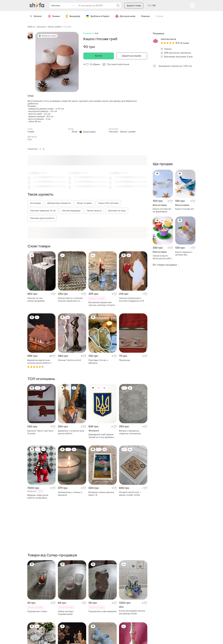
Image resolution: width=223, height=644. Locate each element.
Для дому (41, 27)
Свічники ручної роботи (42, 218)
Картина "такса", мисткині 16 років (40, 432)
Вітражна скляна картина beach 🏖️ (101, 494)
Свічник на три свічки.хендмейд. (36, 300)
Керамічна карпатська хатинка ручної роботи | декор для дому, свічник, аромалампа (40, 362)
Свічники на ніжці (117, 211)
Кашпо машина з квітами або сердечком (184, 253)
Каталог (36, 16)
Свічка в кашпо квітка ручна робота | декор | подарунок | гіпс (163, 257)
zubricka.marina (168, 39)
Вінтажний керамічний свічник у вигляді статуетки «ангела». (102, 304)
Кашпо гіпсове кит (185, 209)
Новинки (145, 16)
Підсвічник (125, 360)
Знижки (54, 16)
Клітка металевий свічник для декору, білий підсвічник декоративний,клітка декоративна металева (132, 612)
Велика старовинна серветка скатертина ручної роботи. (130, 432)
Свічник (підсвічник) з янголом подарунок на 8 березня (131, 300)
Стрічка (159, 16)
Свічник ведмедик (71, 211)
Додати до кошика (132, 56)
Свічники (67, 27)
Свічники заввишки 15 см (43, 211)
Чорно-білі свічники (108, 203)
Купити (99, 56)
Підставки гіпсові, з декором (98, 362)
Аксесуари (35, 203)
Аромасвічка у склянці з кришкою (70, 494)
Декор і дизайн (55, 27)
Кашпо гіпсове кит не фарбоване (162, 210)
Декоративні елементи (59, 203)
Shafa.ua (31, 27)
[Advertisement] (174, 115)
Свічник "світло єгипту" (70, 360)
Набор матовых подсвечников (66, 613)
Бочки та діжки (84, 203)
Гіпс (30, 140)
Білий (75, 132)
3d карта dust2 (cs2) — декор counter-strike (130, 494)
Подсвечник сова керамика (102, 611)
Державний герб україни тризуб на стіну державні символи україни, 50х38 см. (102, 436)
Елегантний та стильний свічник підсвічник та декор (70, 300)
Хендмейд (73, 16)
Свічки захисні (94, 211)
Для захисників (125, 16)
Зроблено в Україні (98, 16)
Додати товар (134, 6)
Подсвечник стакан (37, 611)
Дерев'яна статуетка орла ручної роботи (71, 432)
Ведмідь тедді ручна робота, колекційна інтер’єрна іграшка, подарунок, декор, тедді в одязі (40, 497)
